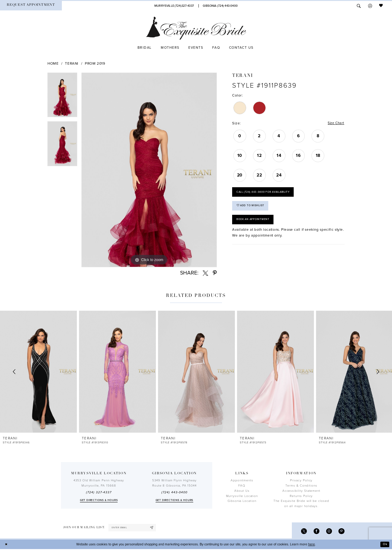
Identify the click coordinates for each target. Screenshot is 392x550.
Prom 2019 (95, 63)
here (311, 545)
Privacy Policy (301, 480)
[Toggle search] (359, 6)
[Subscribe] (156, 528)
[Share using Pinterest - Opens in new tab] (215, 273)
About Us (242, 491)
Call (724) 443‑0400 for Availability (266, 193)
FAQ (242, 486)
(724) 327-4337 (99, 492)
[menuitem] (31, 6)
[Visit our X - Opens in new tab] (302, 531)
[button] (370, 6)
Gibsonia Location (242, 501)
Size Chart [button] (335, 123)
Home (53, 63)
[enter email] (134, 528)
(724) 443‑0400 (174, 492)
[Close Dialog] (7, 545)
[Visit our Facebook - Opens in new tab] (315, 531)
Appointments (242, 480)
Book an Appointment (254, 223)
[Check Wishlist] (381, 6)
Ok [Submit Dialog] (385, 545)
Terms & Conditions (301, 486)
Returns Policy (301, 496)
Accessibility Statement (301, 491)
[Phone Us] (174, 6)
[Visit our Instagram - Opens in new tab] (328, 531)
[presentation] (38, 372)
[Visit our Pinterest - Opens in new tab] (341, 531)
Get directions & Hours (99, 500)
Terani (72, 63)
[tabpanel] (62, 97)
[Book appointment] (31, 6)
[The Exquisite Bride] (196, 28)
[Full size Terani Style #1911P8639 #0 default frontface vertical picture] (149, 170)
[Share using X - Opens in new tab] (205, 273)
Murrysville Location (242, 496)
